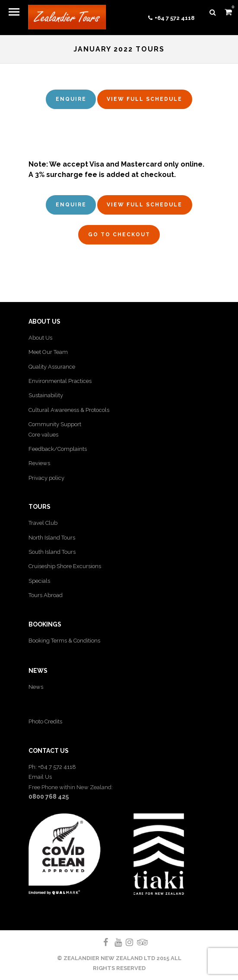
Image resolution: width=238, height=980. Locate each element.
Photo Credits (45, 721)
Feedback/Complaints (58, 449)
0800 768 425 (49, 797)
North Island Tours (52, 538)
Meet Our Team (48, 352)
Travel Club (43, 523)
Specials (39, 581)
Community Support (55, 424)
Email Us (40, 777)
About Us (40, 338)
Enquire (71, 99)
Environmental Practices (60, 381)
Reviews (39, 463)
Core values (43, 435)
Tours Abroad (46, 595)
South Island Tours (52, 552)
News (36, 687)
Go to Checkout (119, 235)
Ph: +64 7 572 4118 (52, 767)
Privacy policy (46, 478)
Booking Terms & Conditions (64, 641)
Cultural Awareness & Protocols (69, 410)
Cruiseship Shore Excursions (65, 566)
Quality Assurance (52, 367)
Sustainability (46, 395)
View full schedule (144, 99)
